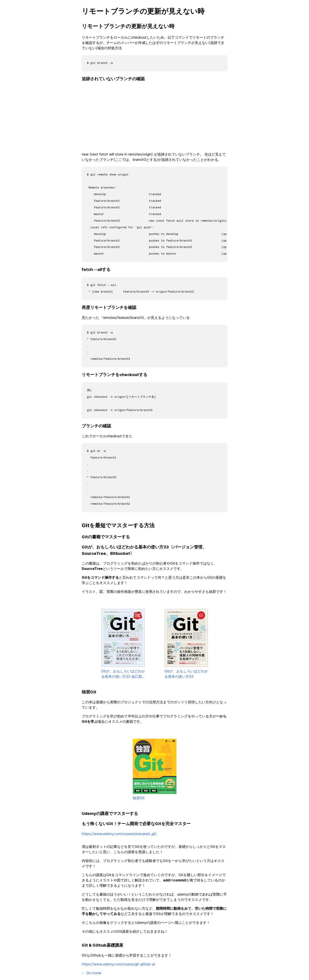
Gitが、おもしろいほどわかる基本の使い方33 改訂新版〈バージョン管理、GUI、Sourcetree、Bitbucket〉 (123, 644)
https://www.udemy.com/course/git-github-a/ (118, 964)
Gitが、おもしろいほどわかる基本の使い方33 (186, 644)
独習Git (155, 769)
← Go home (92, 973)
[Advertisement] (155, 117)
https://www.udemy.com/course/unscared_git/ (119, 834)
